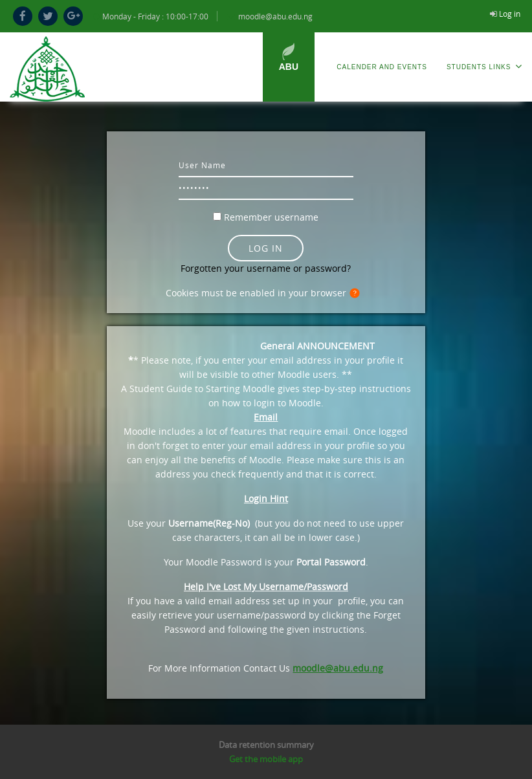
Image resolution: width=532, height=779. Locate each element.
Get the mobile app (266, 759)
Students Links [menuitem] (484, 66)
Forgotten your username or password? (266, 268)
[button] (357, 294)
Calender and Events (382, 67)
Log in (510, 14)
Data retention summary (266, 745)
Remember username (271, 217)
